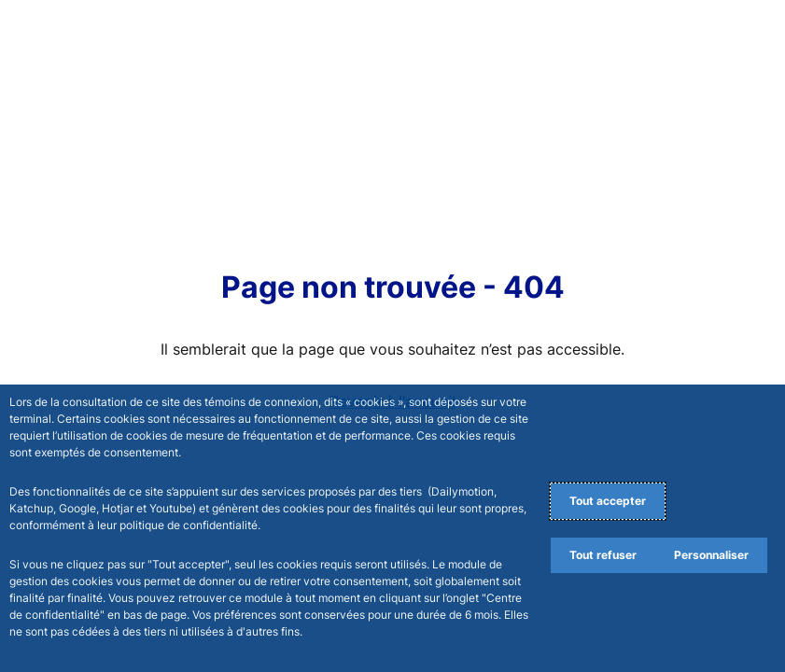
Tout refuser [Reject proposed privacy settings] (603, 555)
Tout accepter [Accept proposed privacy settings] (608, 501)
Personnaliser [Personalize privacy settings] (711, 555)
